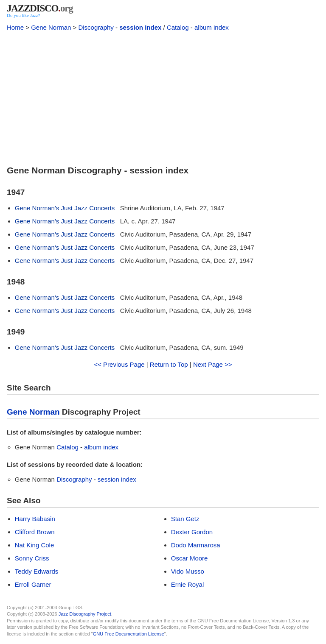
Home (15, 27)
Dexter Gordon (192, 532)
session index (140, 27)
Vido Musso (188, 571)
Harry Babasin (35, 519)
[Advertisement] (163, 97)
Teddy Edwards (37, 571)
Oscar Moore (190, 558)
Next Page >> (213, 364)
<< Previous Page (119, 364)
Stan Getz (185, 519)
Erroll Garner (33, 584)
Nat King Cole (35, 545)
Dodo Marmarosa (196, 545)
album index (212, 27)
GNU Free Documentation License (129, 634)
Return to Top (169, 364)
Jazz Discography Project (85, 614)
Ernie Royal (188, 584)
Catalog (178, 27)
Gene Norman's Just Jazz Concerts (65, 208)
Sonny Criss (32, 558)
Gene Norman (51, 27)
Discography (96, 27)
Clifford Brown (35, 532)
